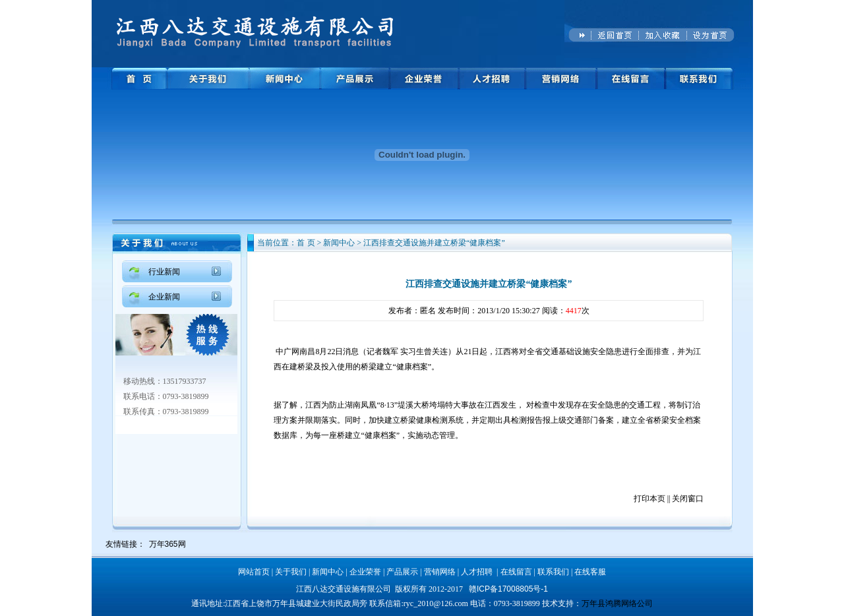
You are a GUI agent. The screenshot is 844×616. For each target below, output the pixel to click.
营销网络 (440, 572)
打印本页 (649, 499)
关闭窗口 (688, 499)
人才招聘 (477, 572)
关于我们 (291, 572)
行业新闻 (164, 272)
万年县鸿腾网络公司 (617, 603)
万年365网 (167, 544)
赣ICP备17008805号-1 (508, 589)
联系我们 (553, 572)
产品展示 (402, 572)
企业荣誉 (365, 572)
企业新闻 (164, 297)
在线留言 (516, 572)
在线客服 (590, 572)
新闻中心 (328, 572)
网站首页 (254, 572)
